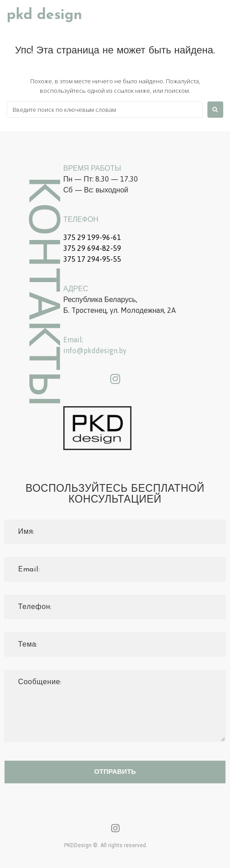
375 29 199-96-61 (92, 237)
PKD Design (45, 15)
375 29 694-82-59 (92, 248)
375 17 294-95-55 (92, 259)
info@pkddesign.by (95, 350)
